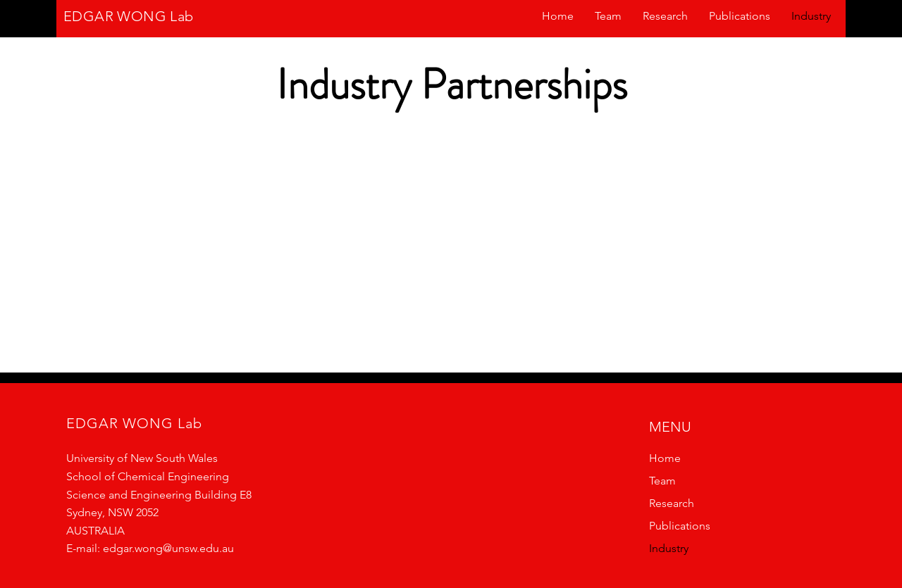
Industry (669, 548)
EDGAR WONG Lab (129, 16)
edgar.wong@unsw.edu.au (168, 548)
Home (665, 458)
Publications (680, 526)
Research (672, 503)
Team (662, 481)
